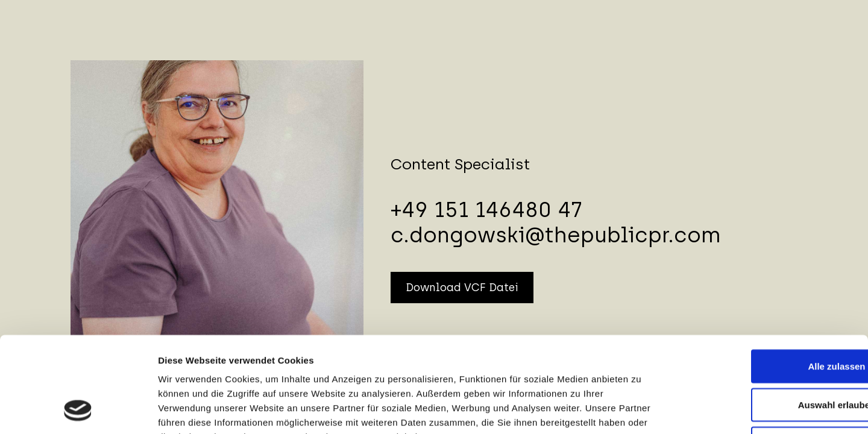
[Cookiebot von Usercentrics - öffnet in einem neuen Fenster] (78, 410)
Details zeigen (641, 410)
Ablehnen (767, 355)
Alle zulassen (767, 278)
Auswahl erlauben (767, 316)
